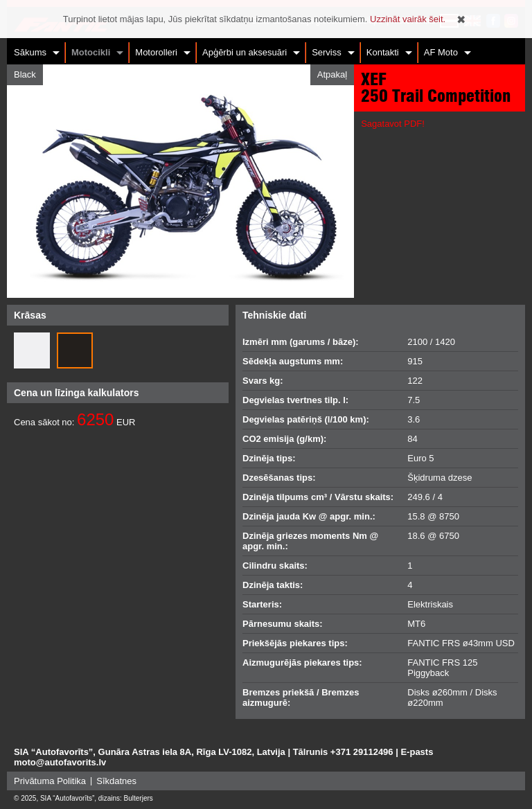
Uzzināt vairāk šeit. (408, 19)
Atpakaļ (332, 74)
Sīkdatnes (116, 781)
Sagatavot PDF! (393, 124)
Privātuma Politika (50, 781)
